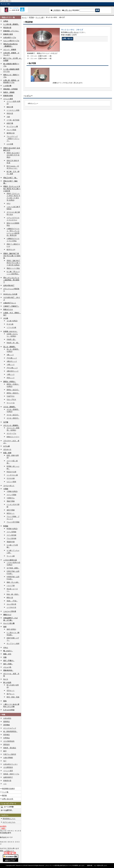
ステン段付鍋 (11, 535)
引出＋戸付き (11, 400)
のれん (6, 648)
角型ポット (11, 513)
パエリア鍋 (11, 586)
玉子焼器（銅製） (13, 568)
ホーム (24, 17)
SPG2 (8, 203)
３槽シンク (11, 374)
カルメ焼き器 (11, 604)
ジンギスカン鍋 (12, 475)
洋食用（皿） (11, 339)
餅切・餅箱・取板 (13, 697)
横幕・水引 (7, 654)
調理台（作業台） (10, 382)
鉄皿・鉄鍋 (7, 453)
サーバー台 (11, 403)
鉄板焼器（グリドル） (11, 31)
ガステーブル (11, 433)
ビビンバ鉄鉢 (11, 482)
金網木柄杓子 (8, 777)
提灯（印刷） (8, 664)
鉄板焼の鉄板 (8, 96)
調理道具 (6, 745)
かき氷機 (10, 144)
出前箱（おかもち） (10, 331)
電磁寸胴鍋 (11, 501)
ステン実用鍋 (11, 532)
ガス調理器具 (8, 767)
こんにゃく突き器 (10, 611)
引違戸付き (11, 396)
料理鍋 (6, 526)
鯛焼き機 (10, 107)
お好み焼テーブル (10, 37)
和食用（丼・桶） (13, 343)
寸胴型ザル (11, 498)
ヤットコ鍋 (11, 556)
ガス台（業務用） (10, 407)
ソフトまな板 (11, 327)
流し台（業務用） (10, 347)
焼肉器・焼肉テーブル (11, 774)
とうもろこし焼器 (13, 110)
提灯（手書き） (9, 661)
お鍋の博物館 (8, 758)
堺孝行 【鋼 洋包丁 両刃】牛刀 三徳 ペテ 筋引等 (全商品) (13, 263)
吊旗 (5, 657)
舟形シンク (11, 378)
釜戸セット (11, 694)
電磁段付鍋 (11, 542)
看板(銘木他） (8, 670)
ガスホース (7, 449)
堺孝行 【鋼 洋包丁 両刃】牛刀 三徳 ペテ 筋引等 (12, 256)
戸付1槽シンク (12, 358)
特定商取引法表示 (8, 789)
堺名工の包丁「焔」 (10, 178)
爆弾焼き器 (11, 133)
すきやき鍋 (11, 478)
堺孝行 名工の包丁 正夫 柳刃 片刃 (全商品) (13, 155)
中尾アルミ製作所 (10, 754)
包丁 (5, 761)
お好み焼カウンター (10, 764)
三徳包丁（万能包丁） (11, 306)
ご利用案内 (56, 10)
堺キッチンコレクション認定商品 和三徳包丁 (11, 280)
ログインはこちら (9, 822)
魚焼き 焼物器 (9, 92)
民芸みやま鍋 (11, 472)
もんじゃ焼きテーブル (11, 41)
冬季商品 (6, 738)
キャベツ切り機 (9, 623)
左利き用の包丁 (9, 285)
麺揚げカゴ (7, 615)
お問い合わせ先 (8, 799)
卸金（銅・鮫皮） (13, 594)
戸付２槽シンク (12, 368)
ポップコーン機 (12, 126)
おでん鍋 (6, 446)
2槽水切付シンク (13, 371)
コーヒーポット (9, 486)
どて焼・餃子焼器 (13, 120)
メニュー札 (7, 667)
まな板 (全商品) (12, 321)
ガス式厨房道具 (9, 741)
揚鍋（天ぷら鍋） (13, 582)
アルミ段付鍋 (11, 538)
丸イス (6, 679)
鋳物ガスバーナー (13, 437)
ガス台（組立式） (13, 415)
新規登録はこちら (9, 819)
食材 (5, 627)
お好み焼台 (7, 718)
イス (5, 784)
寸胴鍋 (6, 489)
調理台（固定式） (13, 393)
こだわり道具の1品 (10, 560)
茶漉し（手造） (12, 601)
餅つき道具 (7, 682)
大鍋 (8, 117)
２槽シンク (11, 365)
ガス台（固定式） (13, 418)
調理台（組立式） (13, 390)
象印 (5, 751)
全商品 (6, 21)
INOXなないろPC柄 (10, 294)
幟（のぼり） (8, 651)
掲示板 (4, 796)
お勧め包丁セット (10, 303)
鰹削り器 (10, 598)
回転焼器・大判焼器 (10, 89)
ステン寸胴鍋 (11, 495)
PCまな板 (10, 324)
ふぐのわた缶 (11, 607)
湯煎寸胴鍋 (11, 510)
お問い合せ (68, 10)
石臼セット (11, 691)
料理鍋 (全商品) (12, 529)
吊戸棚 (6, 422)
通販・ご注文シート (7, 851)
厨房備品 (6, 735)
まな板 (6, 318)
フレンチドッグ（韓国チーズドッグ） (13, 139)
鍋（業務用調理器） (10, 731)
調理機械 (6, 725)
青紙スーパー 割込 (13, 268)
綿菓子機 (10, 123)
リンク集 (5, 792)
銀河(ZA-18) (11, 250)
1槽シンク (10, 355)
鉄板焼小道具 (8, 34)
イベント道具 (8, 99)
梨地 (5, 701)
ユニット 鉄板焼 (10, 50)
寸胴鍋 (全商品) (12, 491)
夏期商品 (6, 722)
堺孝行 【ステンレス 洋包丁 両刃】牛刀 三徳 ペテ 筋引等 (12, 189)
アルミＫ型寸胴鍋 (13, 522)
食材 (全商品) (11, 629)
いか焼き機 (7, 86)
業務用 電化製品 (10, 748)
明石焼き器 (7, 28)
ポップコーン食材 (13, 644)
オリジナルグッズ (10, 728)
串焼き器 (10, 113)
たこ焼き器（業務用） (11, 24)
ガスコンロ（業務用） (11, 425)
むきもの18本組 (9, 710)
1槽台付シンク (12, 361)
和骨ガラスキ (8, 309)
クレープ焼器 (11, 130)
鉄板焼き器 (7, 781)
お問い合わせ (74, 32)
